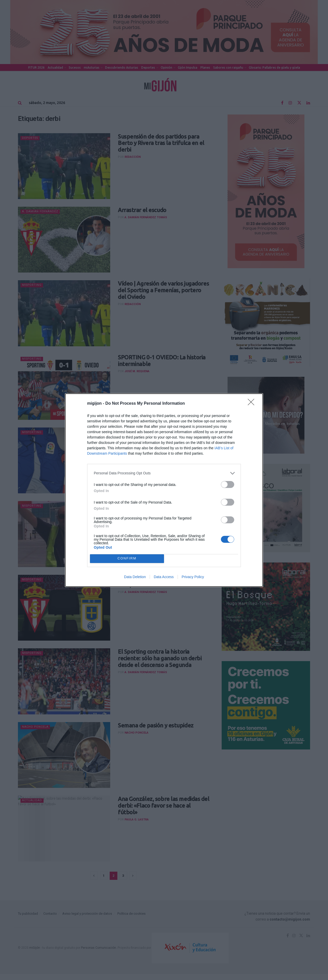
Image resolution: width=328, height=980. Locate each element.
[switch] (228, 484)
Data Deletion (135, 577)
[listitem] (164, 473)
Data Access (164, 577)
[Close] (253, 404)
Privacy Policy (193, 577)
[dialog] (164, 490)
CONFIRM (127, 559)
